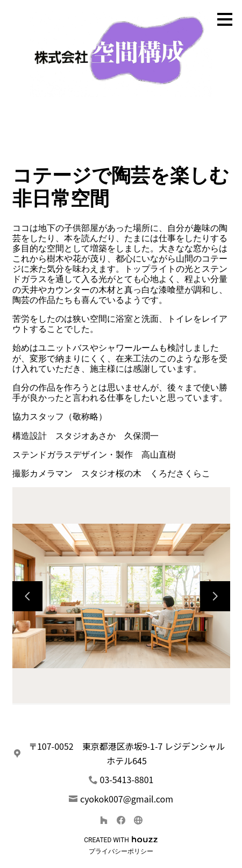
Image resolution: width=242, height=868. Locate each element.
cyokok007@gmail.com (127, 799)
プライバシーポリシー (121, 851)
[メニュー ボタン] (225, 19)
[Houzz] (104, 820)
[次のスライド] (215, 596)
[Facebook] (121, 820)
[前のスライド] (27, 596)
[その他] (138, 820)
